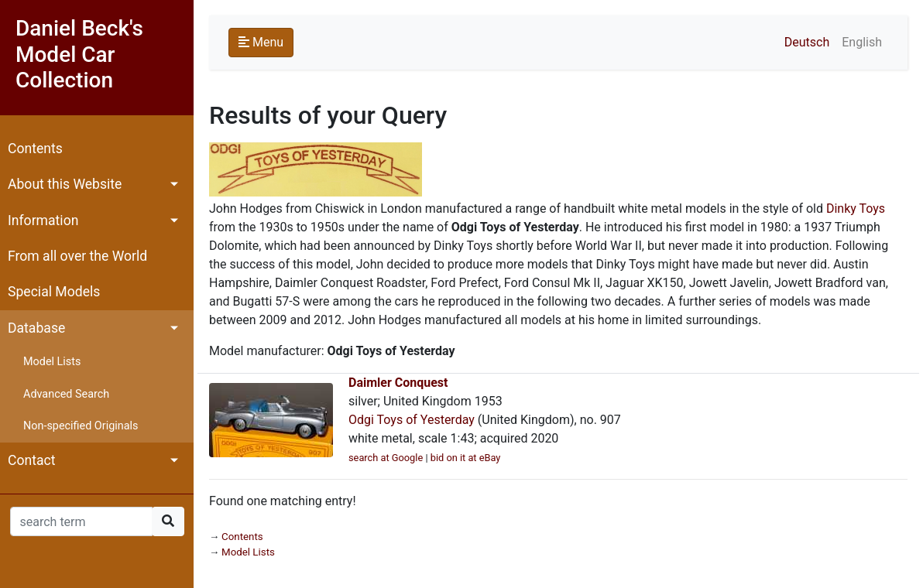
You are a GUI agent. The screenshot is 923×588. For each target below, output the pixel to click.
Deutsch (807, 42)
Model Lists (52, 362)
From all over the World (77, 256)
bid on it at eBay (466, 458)
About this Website (65, 184)
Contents (35, 149)
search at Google (386, 458)
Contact (32, 460)
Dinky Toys (856, 209)
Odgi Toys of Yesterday (412, 420)
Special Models (54, 292)
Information (43, 220)
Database (36, 328)
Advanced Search (66, 394)
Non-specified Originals (81, 426)
